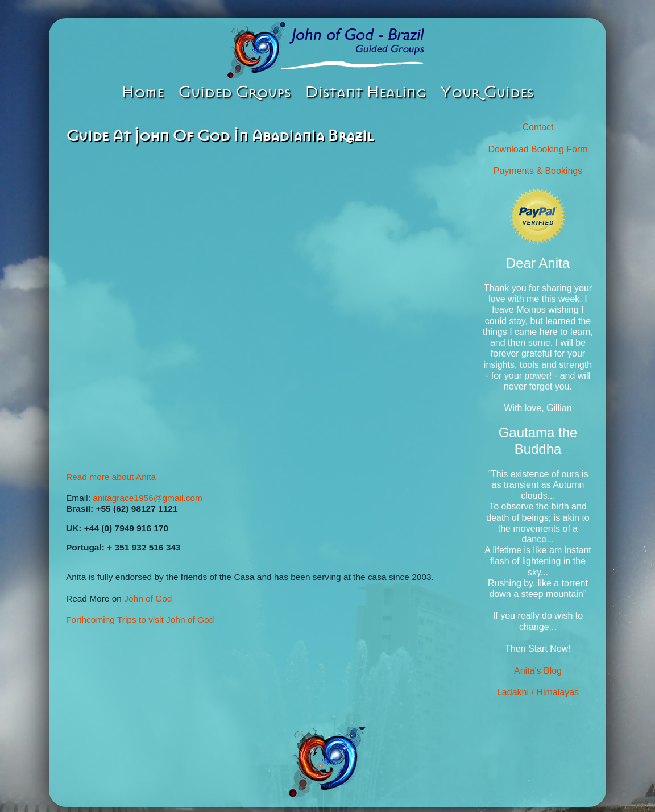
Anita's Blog (538, 671)
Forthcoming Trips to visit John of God (140, 620)
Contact (538, 127)
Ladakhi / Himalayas (538, 692)
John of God (148, 598)
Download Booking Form (538, 149)
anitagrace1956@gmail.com (148, 498)
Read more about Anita (111, 477)
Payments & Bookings (538, 171)
